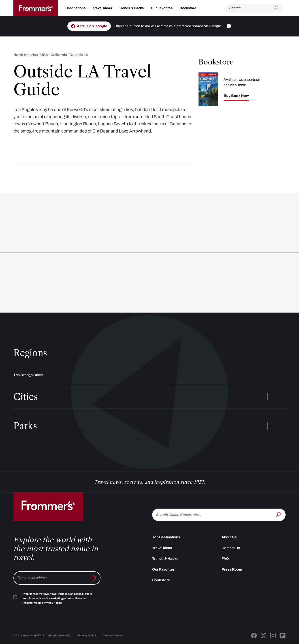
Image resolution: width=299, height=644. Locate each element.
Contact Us (231, 548)
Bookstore (188, 8)
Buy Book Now (236, 96)
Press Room (232, 569)
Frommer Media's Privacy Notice (42, 603)
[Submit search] (278, 8)
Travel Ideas (102, 8)
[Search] (250, 8)
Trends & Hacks (131, 8)
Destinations (75, 8)
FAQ (225, 559)
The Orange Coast (28, 375)
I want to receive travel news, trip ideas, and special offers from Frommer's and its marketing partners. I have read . (57, 598)
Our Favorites (162, 8)
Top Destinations (166, 537)
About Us (229, 537)
